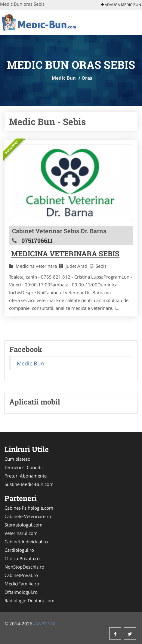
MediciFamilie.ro (22, 584)
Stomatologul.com (23, 525)
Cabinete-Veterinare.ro (28, 516)
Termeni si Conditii (24, 467)
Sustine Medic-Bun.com (29, 484)
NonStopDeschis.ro (24, 567)
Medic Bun (64, 78)
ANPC (41, 624)
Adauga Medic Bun (121, 5)
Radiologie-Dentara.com (29, 600)
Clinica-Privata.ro (22, 558)
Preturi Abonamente (26, 476)
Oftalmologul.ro (21, 592)
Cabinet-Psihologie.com (29, 508)
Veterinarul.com (21, 533)
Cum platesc (17, 459)
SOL (52, 624)
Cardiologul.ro (19, 550)
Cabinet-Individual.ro (26, 542)
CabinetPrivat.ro (21, 575)
